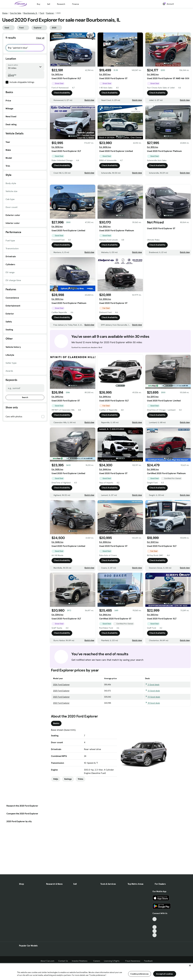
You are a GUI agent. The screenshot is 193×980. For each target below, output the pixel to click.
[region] (96, 971)
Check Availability (62, 93)
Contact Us (63, 961)
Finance (76, 4)
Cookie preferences (139, 974)
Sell (49, 4)
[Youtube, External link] (154, 927)
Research (61, 4)
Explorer (50, 13)
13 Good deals (153, 716)
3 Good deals (152, 704)
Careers (97, 961)
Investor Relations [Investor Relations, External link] (81, 961)
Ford (42, 13)
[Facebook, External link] (154, 923)
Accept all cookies (165, 974)
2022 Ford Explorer (61, 723)
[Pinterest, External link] (154, 935)
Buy (39, 4)
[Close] (190, 965)
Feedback (148, 961)
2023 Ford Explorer (61, 716)
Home (5, 13)
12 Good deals (152, 710)
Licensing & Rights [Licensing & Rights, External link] (113, 961)
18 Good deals (152, 723)
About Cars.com (47, 961)
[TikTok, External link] (154, 919)
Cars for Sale (16, 13)
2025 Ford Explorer (61, 710)
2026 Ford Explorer (61, 704)
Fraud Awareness (133, 961)
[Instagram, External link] (154, 931)
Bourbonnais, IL (30, 13)
